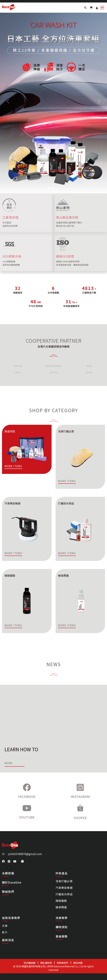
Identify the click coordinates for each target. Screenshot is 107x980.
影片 (5, 932)
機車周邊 (61, 907)
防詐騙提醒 (30, 963)
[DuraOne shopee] (22, 861)
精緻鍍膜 (61, 901)
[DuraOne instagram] (9, 861)
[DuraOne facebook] (3, 861)
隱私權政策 (46, 963)
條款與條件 (63, 963)
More (8, 763)
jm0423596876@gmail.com (25, 854)
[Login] (97, 8)
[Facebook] (27, 791)
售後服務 (62, 936)
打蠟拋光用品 (64, 894)
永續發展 (8, 873)
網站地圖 (78, 963)
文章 (5, 926)
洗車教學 (62, 918)
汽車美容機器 (64, 888)
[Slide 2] (49, 188)
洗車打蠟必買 (64, 881)
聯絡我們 (8, 892)
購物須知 (62, 927)
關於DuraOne (12, 882)
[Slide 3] (54, 188)
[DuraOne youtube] (15, 861)
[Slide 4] (58, 188)
